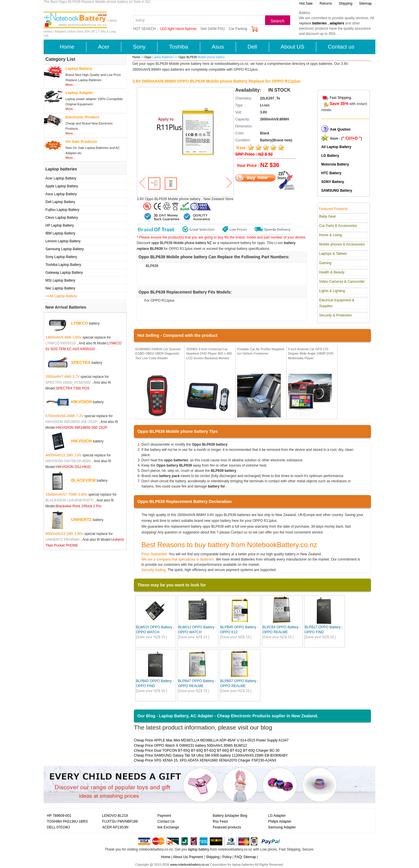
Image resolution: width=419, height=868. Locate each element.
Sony (139, 47)
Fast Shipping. (341, 98)
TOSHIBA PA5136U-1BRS (67, 821)
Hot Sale (306, 3)
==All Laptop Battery (61, 296)
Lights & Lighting (332, 291)
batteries (319, 23)
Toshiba (179, 47)
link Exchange (168, 827)
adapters (337, 23)
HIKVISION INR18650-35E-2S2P (71, 422)
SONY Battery (333, 182)
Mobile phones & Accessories (342, 244)
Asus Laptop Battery (61, 194)
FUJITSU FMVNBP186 (120, 821)
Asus (218, 47)
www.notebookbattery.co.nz (190, 865)
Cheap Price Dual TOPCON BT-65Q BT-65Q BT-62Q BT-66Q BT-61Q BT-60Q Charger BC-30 (207, 750)
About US (293, 47)
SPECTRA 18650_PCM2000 (68, 383)
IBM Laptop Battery (60, 233)
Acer (104, 47)
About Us (180, 857)
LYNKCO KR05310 (60, 343)
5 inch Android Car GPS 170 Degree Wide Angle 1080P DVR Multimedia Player (311, 354)
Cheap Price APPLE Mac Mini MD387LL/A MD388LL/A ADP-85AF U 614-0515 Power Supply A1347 (211, 740)
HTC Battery (331, 173)
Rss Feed (220, 821)
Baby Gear (327, 216)
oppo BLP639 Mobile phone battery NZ (181, 243)
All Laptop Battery (336, 147)
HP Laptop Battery (60, 225)
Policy (227, 857)
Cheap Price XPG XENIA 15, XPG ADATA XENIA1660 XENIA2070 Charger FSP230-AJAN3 (205, 760)
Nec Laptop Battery (60, 288)
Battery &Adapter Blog (230, 816)
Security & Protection (335, 315)
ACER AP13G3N (115, 827)
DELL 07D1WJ (58, 827)
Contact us (341, 47)
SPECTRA (81, 362)
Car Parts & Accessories (338, 226)
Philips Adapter (280, 821)
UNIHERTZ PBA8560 (62, 540)
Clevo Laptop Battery (62, 218)
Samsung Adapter (282, 827)
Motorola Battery (335, 164)
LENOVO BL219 (115, 816)
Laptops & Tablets (333, 254)
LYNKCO (79, 323)
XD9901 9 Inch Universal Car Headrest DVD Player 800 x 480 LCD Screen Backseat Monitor (209, 354)
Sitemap (365, 3)
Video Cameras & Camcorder (342, 282)
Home (67, 47)
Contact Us (166, 821)
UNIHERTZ (81, 520)
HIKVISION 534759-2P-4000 (68, 461)
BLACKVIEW (83, 480)
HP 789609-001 (59, 816)
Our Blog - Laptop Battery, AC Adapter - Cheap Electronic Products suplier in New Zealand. (228, 716)
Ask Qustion (340, 129)
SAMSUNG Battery (337, 191)
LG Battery (330, 156)
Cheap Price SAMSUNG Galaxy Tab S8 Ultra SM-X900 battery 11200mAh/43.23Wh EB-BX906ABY (211, 755)
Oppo (148, 57)
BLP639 (152, 266)
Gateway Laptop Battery (64, 273)
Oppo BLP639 (188, 57)
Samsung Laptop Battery (65, 249)
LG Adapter (277, 816)
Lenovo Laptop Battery (63, 241)
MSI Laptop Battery (60, 280)
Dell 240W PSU (213, 29)
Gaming (325, 263)
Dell (252, 47)
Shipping (346, 3)
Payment (164, 816)
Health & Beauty (332, 272)
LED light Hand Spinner (179, 29)
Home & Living (331, 235)
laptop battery (199, 849)
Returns (326, 3)
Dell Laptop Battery (60, 202)
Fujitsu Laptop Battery (62, 210)
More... (70, 85)
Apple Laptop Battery (62, 186)
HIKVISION (81, 402)
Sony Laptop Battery (61, 257)
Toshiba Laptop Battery (63, 265)
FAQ (238, 857)
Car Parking (238, 29)
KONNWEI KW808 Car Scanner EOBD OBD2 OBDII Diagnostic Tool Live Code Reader (158, 354)
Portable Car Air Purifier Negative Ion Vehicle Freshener (261, 351)
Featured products (227, 827)
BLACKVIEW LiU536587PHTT (69, 500)
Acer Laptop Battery (61, 178)
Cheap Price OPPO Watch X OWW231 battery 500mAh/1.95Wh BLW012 (190, 746)
